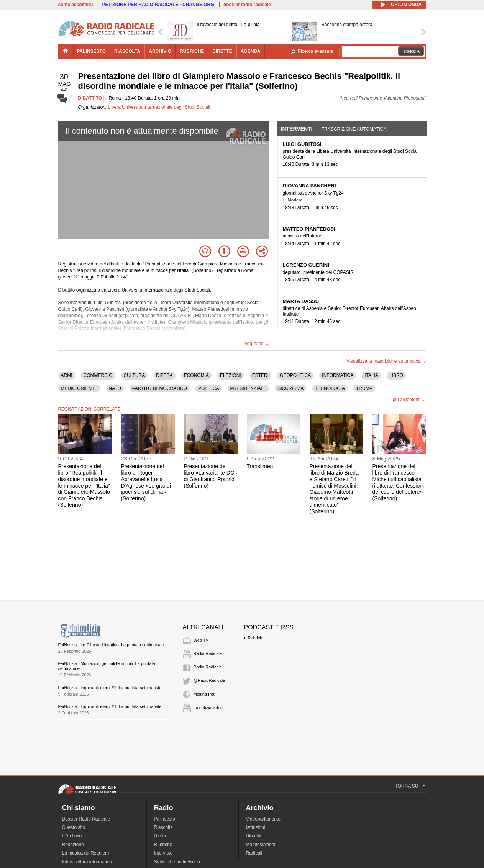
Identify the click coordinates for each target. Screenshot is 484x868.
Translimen (260, 466)
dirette (222, 51)
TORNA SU (406, 786)
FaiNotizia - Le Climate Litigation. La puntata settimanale (111, 645)
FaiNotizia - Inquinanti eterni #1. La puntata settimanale (110, 706)
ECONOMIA (196, 375)
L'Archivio (72, 836)
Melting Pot (204, 694)
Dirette (161, 836)
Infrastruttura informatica (87, 862)
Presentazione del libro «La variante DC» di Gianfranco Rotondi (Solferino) (211, 476)
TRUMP (364, 388)
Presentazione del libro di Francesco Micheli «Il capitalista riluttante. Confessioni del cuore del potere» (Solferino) (398, 482)
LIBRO (396, 375)
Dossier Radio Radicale (86, 819)
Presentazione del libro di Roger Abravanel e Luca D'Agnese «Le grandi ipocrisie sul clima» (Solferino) (146, 482)
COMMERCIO (98, 375)
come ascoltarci (76, 5)
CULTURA (135, 375)
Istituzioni (256, 827)
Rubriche (256, 638)
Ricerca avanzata (316, 51)
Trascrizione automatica (354, 129)
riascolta (127, 51)
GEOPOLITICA (295, 375)
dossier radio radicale (247, 5)
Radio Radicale (208, 653)
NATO (115, 388)
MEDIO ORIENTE (79, 388)
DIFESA (164, 375)
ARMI (67, 375)
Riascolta (163, 827)
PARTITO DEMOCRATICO (160, 388)
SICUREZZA (290, 388)
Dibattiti (254, 836)
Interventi (297, 129)
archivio (160, 51)
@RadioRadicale (209, 680)
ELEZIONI (231, 375)
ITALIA (371, 375)
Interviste (163, 853)
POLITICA (209, 388)
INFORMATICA (338, 375)
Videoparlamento (263, 819)
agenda (251, 51)
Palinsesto (165, 819)
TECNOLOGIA (330, 388)
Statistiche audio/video (177, 862)
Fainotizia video (208, 708)
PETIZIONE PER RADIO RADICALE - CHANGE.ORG (158, 5)
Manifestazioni (261, 845)
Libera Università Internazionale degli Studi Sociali (159, 107)
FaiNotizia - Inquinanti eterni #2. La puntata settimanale (110, 688)
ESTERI (260, 375)
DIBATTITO (90, 98)
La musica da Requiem (86, 853)
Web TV (201, 640)
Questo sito (74, 827)
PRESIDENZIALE (249, 388)
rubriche (192, 51)
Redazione (73, 845)
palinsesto (92, 51)
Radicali (254, 853)
